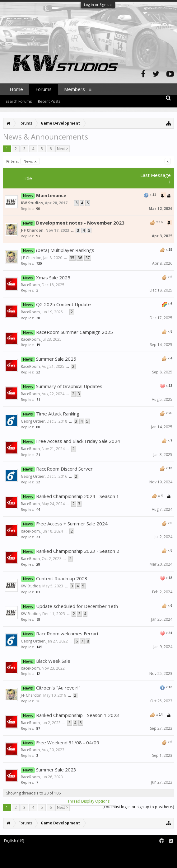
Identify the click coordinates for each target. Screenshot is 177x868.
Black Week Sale (53, 661)
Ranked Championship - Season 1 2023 (78, 715)
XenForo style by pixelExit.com (53, 860)
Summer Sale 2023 (56, 770)
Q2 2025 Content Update (63, 304)
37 (88, 258)
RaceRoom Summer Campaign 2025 (75, 332)
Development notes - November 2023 (80, 223)
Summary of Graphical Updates (69, 386)
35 (72, 258)
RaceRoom (30, 285)
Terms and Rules (161, 851)
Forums (44, 89)
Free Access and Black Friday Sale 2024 (78, 441)
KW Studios (32, 203)
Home (16, 89)
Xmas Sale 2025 (53, 277)
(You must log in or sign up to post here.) (138, 807)
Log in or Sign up (98, 5)
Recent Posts (49, 101)
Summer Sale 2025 (56, 359)
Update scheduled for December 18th (77, 606)
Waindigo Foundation (83, 856)
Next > (63, 149)
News (30, 161)
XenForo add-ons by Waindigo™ (28, 856)
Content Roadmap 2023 (62, 578)
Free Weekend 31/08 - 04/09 (68, 742)
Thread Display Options (88, 801)
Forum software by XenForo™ (52, 851)
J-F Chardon (32, 230)
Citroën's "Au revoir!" (58, 688)
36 (80, 258)
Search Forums (19, 101)
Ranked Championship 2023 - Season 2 (78, 551)
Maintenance (51, 195)
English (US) (14, 841)
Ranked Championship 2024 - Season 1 (78, 496)
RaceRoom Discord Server (64, 469)
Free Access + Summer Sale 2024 (72, 524)
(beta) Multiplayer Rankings (65, 250)
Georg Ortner (33, 421)
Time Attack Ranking (58, 414)
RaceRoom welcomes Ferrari (67, 633)
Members (75, 89)
